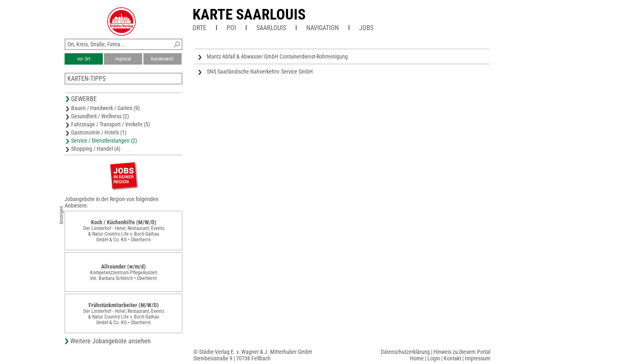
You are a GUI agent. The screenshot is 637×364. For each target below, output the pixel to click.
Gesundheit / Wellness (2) (100, 116)
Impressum (478, 358)
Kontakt (452, 358)
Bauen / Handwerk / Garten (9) (105, 108)
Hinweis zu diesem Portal (462, 352)
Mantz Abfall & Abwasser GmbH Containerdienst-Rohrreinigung (277, 56)
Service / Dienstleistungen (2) (104, 141)
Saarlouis (271, 28)
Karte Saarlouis (249, 15)
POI (231, 28)
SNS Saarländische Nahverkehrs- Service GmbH (260, 71)
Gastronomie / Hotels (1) (99, 132)
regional (123, 59)
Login (434, 358)
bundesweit (162, 59)
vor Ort (84, 59)
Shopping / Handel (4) (96, 149)
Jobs (366, 28)
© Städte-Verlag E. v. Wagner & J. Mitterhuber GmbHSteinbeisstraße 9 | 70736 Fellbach (253, 355)
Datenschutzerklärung (405, 352)
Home (417, 358)
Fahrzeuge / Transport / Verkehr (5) (110, 124)
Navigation (323, 28)
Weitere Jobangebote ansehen (110, 341)
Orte (199, 28)
